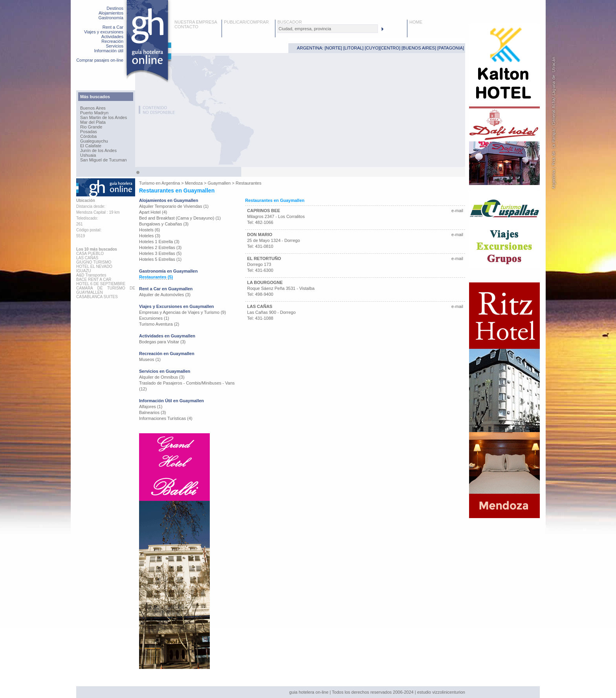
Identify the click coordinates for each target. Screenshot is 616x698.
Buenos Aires (93, 108)
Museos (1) (150, 359)
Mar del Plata (93, 122)
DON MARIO (260, 234)
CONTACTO (186, 27)
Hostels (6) (149, 230)
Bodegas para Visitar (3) (162, 342)
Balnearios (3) (152, 412)
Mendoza (194, 183)
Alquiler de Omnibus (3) (162, 377)
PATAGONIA (451, 48)
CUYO (372, 48)
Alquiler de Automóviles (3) (165, 295)
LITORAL (354, 48)
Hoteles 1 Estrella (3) (159, 242)
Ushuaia (88, 155)
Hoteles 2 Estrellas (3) (160, 247)
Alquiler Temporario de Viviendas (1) (174, 206)
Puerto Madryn (94, 113)
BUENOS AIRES (419, 48)
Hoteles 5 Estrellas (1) (160, 259)
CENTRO (390, 48)
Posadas (89, 132)
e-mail (457, 211)
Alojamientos (111, 13)
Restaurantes (248, 183)
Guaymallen (219, 183)
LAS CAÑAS (260, 306)
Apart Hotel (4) (153, 212)
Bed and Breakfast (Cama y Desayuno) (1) (180, 218)
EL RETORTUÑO (264, 258)
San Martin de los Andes (104, 117)
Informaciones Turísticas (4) (166, 418)
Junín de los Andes (98, 150)
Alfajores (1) (151, 407)
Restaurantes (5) (156, 277)
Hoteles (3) (150, 236)
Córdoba (88, 136)
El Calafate (91, 146)
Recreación (112, 41)
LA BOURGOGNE (265, 282)
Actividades (112, 37)
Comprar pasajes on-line (100, 60)
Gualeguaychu (94, 141)
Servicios (115, 46)
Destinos (115, 8)
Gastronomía (111, 18)
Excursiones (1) (154, 318)
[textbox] (328, 29)
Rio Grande (91, 127)
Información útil (109, 51)
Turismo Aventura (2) (159, 324)
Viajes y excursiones (104, 32)
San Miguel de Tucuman (104, 160)
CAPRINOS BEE (264, 211)
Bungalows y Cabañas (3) (164, 224)
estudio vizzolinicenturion (441, 692)
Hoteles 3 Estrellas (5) (160, 253)
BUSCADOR (290, 22)
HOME (416, 22)
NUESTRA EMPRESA (196, 22)
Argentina (171, 183)
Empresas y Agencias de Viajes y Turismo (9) (182, 312)
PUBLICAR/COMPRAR (246, 22)
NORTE (333, 48)
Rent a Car (113, 27)
